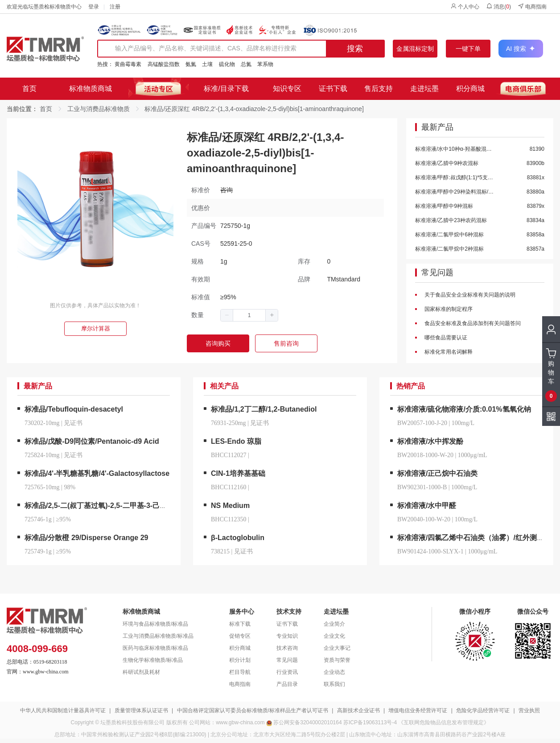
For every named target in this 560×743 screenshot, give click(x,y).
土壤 (207, 64)
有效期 (201, 279)
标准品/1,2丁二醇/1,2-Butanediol (264, 409)
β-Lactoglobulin (238, 538)
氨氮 (191, 64)
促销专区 (240, 636)
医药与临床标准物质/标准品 (155, 648)
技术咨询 (287, 648)
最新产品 (437, 128)
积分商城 (470, 89)
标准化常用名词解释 (448, 352)
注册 (115, 7)
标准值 (201, 297)
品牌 (304, 279)
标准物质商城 (91, 89)
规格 (198, 261)
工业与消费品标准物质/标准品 (158, 636)
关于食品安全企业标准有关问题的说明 (469, 295)
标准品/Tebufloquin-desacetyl (74, 409)
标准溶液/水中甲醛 (427, 506)
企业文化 (334, 636)
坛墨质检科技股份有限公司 (132, 722)
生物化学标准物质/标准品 (153, 660)
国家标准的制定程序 (448, 309)
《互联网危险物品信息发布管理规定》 (444, 722)
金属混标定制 (415, 49)
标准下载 (240, 624)
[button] (227, 315)
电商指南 (532, 6)
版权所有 (177, 722)
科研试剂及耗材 (141, 672)
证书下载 (333, 89)
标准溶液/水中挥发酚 (430, 441)
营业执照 (529, 710)
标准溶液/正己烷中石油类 (437, 473)
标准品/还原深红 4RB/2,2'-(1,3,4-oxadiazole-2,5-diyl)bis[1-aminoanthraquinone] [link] (254, 109)
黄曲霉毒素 (128, 64)
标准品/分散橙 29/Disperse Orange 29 (86, 538)
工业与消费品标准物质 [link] (99, 109)
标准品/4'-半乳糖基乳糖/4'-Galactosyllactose (97, 473)
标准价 (201, 190)
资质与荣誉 (337, 660)
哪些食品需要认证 (445, 338)
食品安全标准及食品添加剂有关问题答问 (472, 323)
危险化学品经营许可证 (483, 710)
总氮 (246, 64)
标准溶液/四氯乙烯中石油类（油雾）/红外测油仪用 (478, 538)
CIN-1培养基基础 (238, 473)
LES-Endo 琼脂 (236, 441)
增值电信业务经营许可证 (418, 710)
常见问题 (437, 273)
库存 (304, 261)
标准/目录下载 (226, 89)
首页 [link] (46, 109)
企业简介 (334, 624)
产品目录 (287, 684)
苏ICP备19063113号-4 (370, 722)
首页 (29, 89)
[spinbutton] (249, 315)
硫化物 (227, 64)
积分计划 (240, 660)
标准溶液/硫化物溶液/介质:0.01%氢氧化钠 (464, 409)
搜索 (355, 49)
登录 (94, 7)
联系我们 (334, 684)
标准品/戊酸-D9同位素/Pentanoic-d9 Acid (92, 441)
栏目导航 (240, 672)
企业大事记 (337, 648)
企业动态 (334, 672)
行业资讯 (287, 672)
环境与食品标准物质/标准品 (155, 624)
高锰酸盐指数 (164, 64)
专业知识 (287, 636)
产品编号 (204, 226)
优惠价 (201, 208)
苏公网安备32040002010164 (307, 722)
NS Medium (230, 506)
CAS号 (201, 244)
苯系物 (265, 64)
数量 (198, 315)
